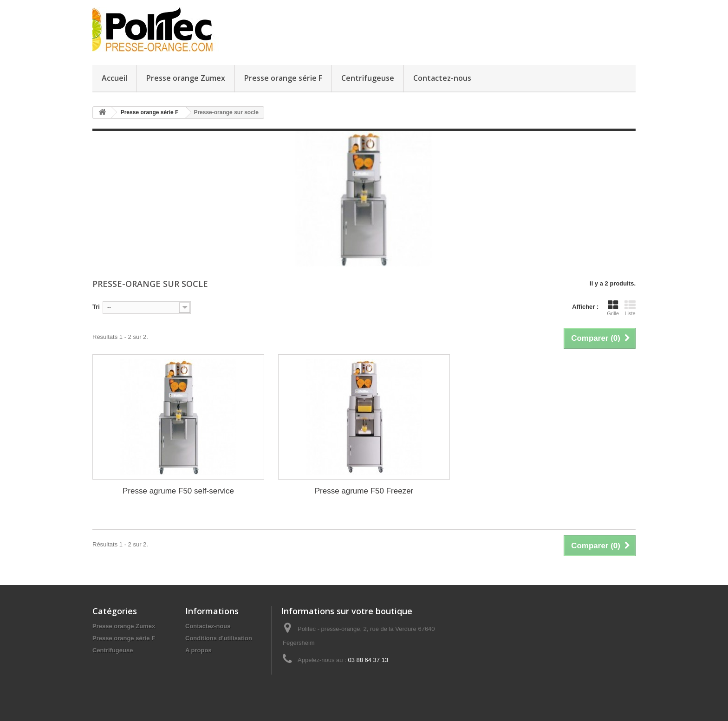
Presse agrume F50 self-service (178, 491)
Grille (613, 308)
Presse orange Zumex (186, 78)
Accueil (114, 78)
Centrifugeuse (368, 78)
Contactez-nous (442, 78)
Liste (630, 308)
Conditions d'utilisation (219, 638)
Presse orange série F (283, 78)
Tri (96, 307)
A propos (198, 650)
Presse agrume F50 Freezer (364, 491)
